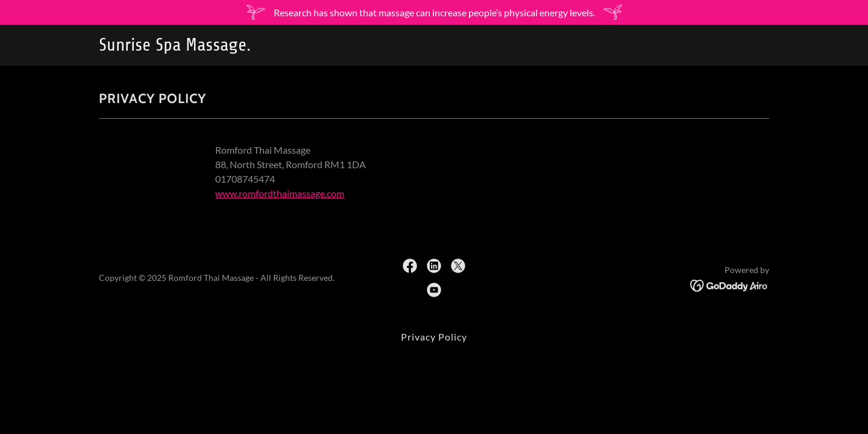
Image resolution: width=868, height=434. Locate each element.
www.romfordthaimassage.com (280, 193)
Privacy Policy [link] (434, 337)
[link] (216, 47)
